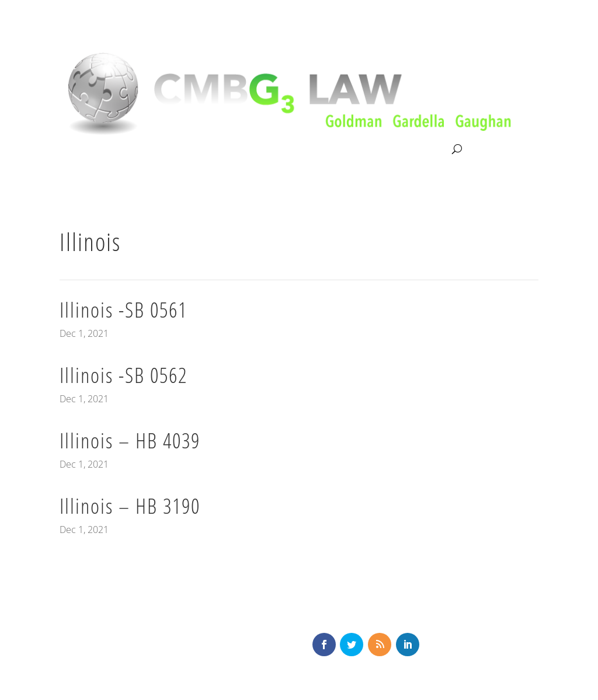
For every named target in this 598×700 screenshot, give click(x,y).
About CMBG (85, 150)
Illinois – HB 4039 (130, 440)
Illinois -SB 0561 (124, 310)
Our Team (267, 149)
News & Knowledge (345, 149)
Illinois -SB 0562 (124, 375)
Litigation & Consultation (180, 149)
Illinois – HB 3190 (130, 506)
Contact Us (425, 149)
